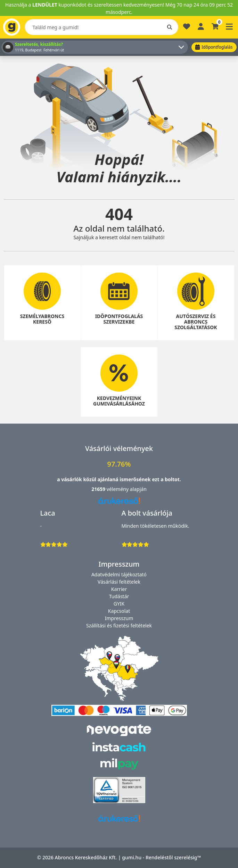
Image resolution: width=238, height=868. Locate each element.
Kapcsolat (119, 611)
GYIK (119, 604)
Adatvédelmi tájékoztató (119, 574)
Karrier (119, 589)
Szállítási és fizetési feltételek (119, 625)
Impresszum (119, 618)
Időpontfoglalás (214, 47)
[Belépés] (201, 26)
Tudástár (119, 596)
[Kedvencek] (187, 29)
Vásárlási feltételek (119, 582)
